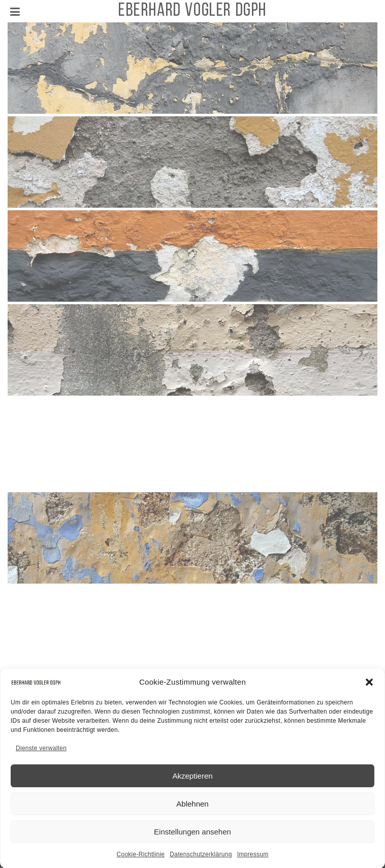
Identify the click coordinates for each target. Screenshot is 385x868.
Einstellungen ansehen (192, 835)
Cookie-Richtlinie (140, 858)
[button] (369, 686)
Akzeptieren (192, 779)
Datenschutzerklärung (201, 858)
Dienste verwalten (41, 752)
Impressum (253, 858)
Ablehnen (192, 807)
